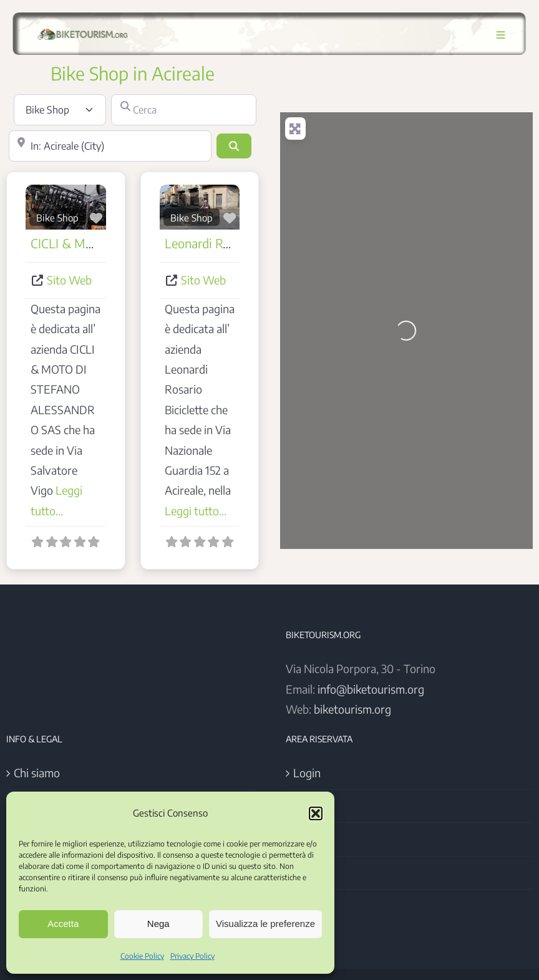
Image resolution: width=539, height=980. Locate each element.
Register (314, 806)
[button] (316, 813)
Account (313, 839)
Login (307, 773)
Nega (158, 924)
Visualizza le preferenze (265, 924)
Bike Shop (57, 217)
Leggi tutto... (196, 511)
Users (307, 872)
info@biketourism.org (371, 689)
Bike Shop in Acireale (133, 73)
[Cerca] (184, 110)
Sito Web (69, 280)
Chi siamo (37, 773)
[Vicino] (110, 146)
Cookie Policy (142, 956)
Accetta (63, 924)
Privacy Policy (192, 956)
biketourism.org (352, 709)
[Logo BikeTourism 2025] (80, 29)
